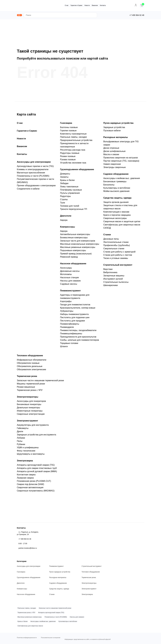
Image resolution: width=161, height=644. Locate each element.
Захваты (64, 178)
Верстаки (108, 270)
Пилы (20, 442)
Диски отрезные (111, 149)
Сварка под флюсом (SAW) (31, 485)
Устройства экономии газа (73, 164)
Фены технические (26, 452)
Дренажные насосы (70, 272)
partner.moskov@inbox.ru (28, 546)
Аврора (64, 221)
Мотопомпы (66, 275)
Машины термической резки (31, 385)
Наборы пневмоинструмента (74, 315)
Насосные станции (69, 279)
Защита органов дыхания (116, 203)
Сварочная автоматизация (30, 489)
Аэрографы (66, 302)
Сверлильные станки (114, 250)
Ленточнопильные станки (116, 243)
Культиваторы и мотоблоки (117, 189)
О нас (68, 5)
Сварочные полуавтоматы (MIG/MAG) (36, 492)
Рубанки (21, 445)
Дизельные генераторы (29, 409)
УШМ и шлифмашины (28, 449)
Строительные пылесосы (116, 283)
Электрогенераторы (28, 398)
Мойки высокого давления (116, 192)
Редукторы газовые (70, 154)
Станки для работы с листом (118, 256)
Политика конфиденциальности (27, 637)
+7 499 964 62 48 (25, 537)
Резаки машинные (26, 388)
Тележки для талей (70, 207)
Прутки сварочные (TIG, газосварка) (121, 162)
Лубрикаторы (67, 312)
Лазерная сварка (25, 479)
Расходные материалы (116, 138)
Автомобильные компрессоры (75, 235)
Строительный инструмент (118, 266)
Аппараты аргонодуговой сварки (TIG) (36, 466)
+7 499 (137, 16)
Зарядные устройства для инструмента (37, 436)
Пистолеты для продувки (73, 322)
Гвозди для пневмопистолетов (75, 306)
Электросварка (25, 462)
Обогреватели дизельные (30, 367)
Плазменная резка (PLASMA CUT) (34, 482)
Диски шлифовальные (114, 152)
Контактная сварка (26, 476)
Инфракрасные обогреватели (32, 361)
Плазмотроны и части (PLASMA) (33, 177)
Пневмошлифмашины (71, 335)
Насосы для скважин (70, 282)
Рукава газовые (68, 161)
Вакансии (96, 5)
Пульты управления (70, 194)
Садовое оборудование (116, 175)
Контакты (104, 5)
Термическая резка (27, 377)
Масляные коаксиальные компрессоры (80, 245)
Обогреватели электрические (32, 371)
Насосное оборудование (73, 265)
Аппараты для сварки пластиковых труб (37, 469)
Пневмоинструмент (70, 292)
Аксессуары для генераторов (31, 402)
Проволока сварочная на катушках (121, 159)
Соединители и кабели (28, 190)
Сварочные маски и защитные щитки (122, 223)
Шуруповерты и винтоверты (31, 455)
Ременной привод (69, 258)
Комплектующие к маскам (116, 213)
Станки (107, 236)
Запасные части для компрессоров (78, 242)
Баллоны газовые (69, 128)
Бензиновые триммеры (115, 183)
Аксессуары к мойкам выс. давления (122, 179)
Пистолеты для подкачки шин (75, 319)
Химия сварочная (112, 165)
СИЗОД (107, 229)
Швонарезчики (111, 286)
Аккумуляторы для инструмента (33, 426)
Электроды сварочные (115, 168)
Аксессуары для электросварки (34, 163)
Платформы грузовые (71, 191)
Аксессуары (66, 269)
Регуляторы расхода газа (73, 151)
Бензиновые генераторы (29, 405)
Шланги (64, 347)
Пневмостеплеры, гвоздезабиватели (78, 331)
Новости (88, 5)
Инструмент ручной (113, 280)
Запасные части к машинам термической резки (40, 382)
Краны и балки (67, 181)
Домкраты (65, 175)
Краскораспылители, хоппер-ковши (78, 309)
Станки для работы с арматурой (119, 253)
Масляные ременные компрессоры (78, 248)
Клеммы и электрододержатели (33, 170)
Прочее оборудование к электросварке (36, 187)
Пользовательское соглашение (51, 637)
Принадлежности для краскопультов (78, 338)
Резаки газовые (68, 157)
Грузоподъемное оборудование (77, 170)
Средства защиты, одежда (117, 199)
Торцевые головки (69, 344)
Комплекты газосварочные (73, 135)
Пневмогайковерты (70, 325)
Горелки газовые (68, 132)
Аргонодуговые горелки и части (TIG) (35, 167)
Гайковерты (23, 429)
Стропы (64, 201)
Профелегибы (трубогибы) (117, 246)
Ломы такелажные (69, 188)
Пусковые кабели (112, 132)
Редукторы (65, 197)
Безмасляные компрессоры (74, 239)
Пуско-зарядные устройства (118, 124)
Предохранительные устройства (76, 141)
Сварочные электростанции (31, 415)
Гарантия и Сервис (77, 5)
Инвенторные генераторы (30, 412)
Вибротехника (110, 273)
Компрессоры (68, 228)
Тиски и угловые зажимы (116, 259)
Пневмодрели (67, 328)
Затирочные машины (114, 277)
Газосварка (66, 124)
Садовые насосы (69, 285)
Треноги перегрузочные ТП (74, 210)
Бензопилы (109, 186)
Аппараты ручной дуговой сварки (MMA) (37, 472)
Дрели (20, 432)
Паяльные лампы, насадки (74, 138)
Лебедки (64, 184)
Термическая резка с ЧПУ (30, 391)
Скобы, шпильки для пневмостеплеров (80, 341)
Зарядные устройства (114, 128)
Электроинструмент (28, 422)
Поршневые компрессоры (73, 251)
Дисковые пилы (111, 240)
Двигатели (66, 217)
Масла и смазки (111, 155)
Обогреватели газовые (28, 364)
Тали (63, 204)
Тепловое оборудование (30, 357)
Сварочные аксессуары (115, 219)
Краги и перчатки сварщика (117, 216)
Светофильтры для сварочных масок (122, 226)
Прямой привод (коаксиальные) (76, 255)
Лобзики (21, 439)
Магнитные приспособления (31, 174)
